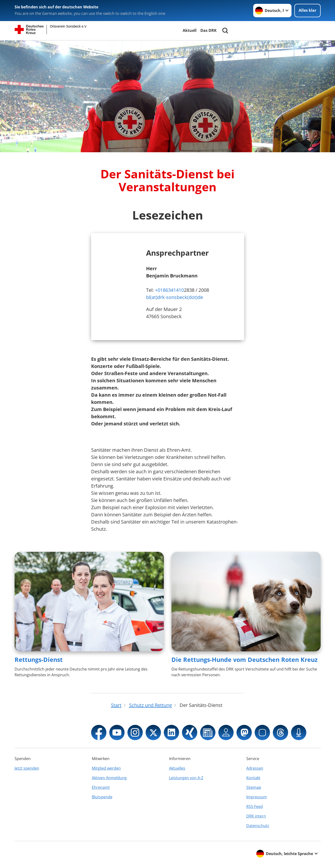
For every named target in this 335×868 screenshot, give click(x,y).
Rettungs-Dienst (39, 659)
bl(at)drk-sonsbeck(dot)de (175, 297)
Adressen (255, 768)
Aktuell (190, 30)
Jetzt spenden (27, 768)
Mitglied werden (106, 768)
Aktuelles (177, 768)
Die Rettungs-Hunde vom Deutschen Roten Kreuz (244, 659)
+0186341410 (169, 290)
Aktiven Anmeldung (109, 778)
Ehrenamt (101, 787)
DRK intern (256, 816)
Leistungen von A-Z (186, 778)
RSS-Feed (255, 806)
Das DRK (209, 30)
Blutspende (102, 797)
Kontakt (253, 778)
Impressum (257, 797)
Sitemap (254, 787)
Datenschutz (258, 826)
